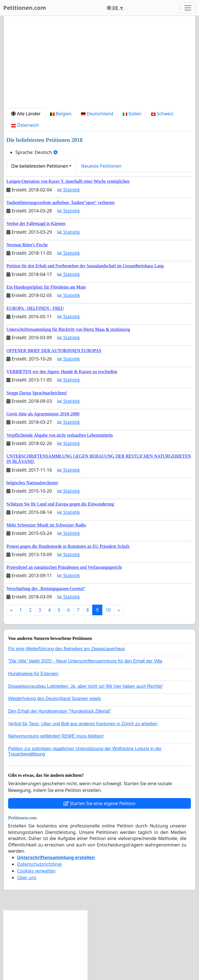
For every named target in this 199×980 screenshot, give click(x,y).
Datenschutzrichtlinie (39, 864)
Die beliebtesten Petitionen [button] (40, 166)
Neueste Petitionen (101, 166)
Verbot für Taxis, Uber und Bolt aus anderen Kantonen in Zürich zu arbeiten (83, 724)
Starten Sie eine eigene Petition (100, 803)
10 (108, 610)
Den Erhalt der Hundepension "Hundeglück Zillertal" (60, 711)
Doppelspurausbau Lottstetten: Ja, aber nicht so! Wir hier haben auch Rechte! (85, 686)
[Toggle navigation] (188, 8)
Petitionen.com (25, 8)
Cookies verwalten (36, 871)
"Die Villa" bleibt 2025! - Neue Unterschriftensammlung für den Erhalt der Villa (85, 661)
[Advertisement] (99, 64)
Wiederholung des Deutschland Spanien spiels (55, 699)
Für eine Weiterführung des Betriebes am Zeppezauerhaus (67, 649)
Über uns (27, 878)
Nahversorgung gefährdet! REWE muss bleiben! (56, 736)
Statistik (69, 190)
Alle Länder (26, 114)
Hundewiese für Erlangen (33, 674)
